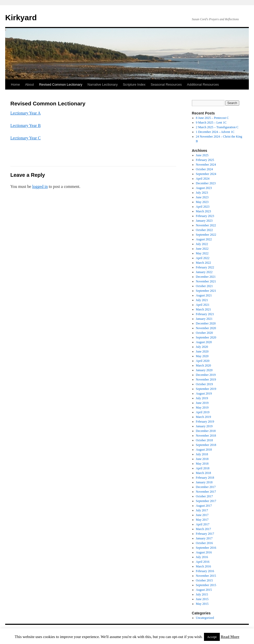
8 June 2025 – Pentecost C (212, 118)
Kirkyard (21, 18)
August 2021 (204, 295)
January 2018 (204, 482)
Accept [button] (212, 637)
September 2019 (206, 389)
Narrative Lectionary (103, 84)
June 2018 (202, 459)
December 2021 (206, 277)
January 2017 (204, 538)
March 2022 (203, 263)
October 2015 (204, 580)
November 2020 (206, 328)
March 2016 (203, 566)
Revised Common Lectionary (61, 84)
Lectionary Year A (26, 113)
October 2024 (204, 169)
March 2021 (203, 309)
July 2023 (202, 193)
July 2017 (202, 510)
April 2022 (203, 258)
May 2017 (202, 520)
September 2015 (206, 585)
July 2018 (202, 454)
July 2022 (202, 244)
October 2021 (204, 286)
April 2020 (203, 361)
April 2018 (203, 468)
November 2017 (206, 492)
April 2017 (203, 524)
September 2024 (206, 174)
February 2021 (205, 314)
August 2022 (204, 239)
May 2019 (202, 408)
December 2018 (206, 431)
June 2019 (202, 403)
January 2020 (204, 370)
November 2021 (206, 281)
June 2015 (202, 599)
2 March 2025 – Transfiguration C (217, 127)
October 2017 (204, 496)
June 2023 (202, 197)
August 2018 (204, 450)
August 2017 (204, 506)
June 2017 (202, 515)
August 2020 (204, 342)
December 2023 (206, 183)
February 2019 (205, 422)
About (30, 84)
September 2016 (206, 548)
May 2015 (202, 604)
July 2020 (202, 347)
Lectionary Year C (26, 138)
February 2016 (205, 571)
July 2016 (202, 557)
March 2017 (203, 529)
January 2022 (204, 272)
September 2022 (206, 235)
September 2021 (206, 291)
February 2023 (205, 216)
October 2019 (204, 384)
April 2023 (203, 207)
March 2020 (203, 365)
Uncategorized (205, 618)
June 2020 (202, 351)
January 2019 (204, 426)
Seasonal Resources (166, 84)
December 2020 (206, 323)
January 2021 (204, 319)
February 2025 (205, 160)
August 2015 (204, 590)
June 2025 (202, 155)
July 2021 (202, 300)
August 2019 (204, 394)
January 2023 (204, 221)
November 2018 (206, 436)
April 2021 (203, 305)
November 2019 (206, 379)
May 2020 (202, 356)
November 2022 (206, 225)
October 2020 (204, 333)
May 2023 (202, 202)
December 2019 (206, 375)
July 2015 (202, 594)
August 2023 (204, 188)
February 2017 (205, 534)
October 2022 (204, 230)
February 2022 (205, 267)
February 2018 (205, 478)
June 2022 (202, 249)
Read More (230, 637)
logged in (40, 187)
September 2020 (206, 337)
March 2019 (203, 417)
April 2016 (203, 562)
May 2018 (202, 464)
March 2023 (203, 211)
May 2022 (202, 253)
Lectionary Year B (26, 126)
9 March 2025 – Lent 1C (211, 123)
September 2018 (206, 445)
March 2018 (203, 473)
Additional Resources (203, 84)
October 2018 (204, 440)
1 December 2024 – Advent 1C (215, 132)
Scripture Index (134, 84)
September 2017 (206, 501)
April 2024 (203, 179)
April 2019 (203, 412)
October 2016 (204, 543)
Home (15, 84)
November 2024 (206, 165)
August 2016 (204, 552)
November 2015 (206, 576)
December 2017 (206, 487)
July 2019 (202, 398)
